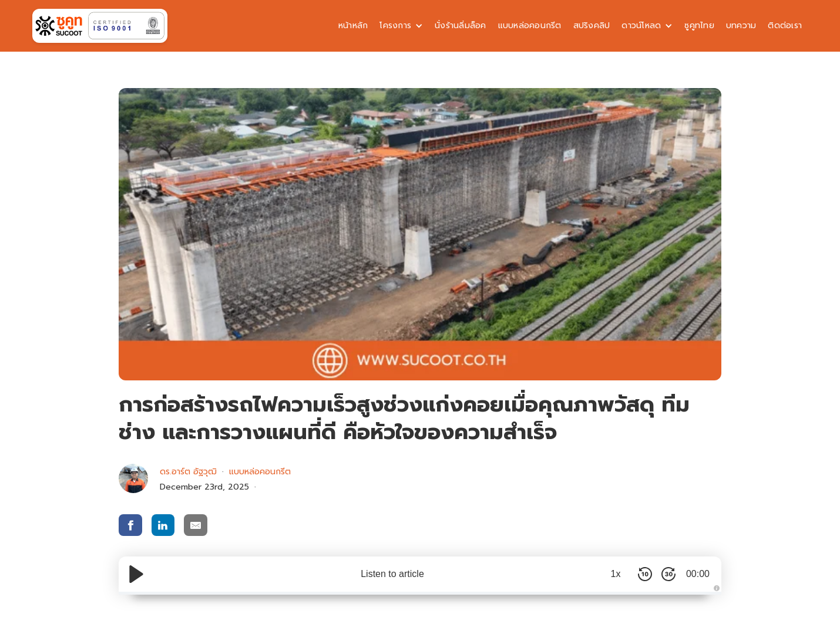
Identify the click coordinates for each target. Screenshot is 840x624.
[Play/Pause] (136, 574)
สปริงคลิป (592, 26)
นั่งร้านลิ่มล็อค (461, 26)
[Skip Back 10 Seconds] (645, 574)
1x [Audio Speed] (616, 574)
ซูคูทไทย (699, 26)
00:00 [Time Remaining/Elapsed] (698, 574)
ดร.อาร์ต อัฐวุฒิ (188, 472)
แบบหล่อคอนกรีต (530, 26)
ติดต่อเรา (785, 26)
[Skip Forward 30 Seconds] (668, 574)
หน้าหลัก (353, 26)
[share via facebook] (130, 525)
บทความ (741, 26)
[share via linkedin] (163, 525)
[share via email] (196, 525)
